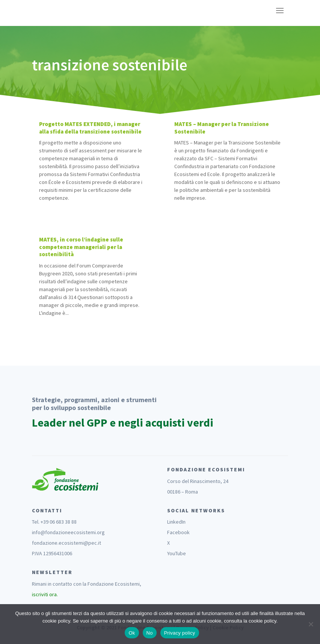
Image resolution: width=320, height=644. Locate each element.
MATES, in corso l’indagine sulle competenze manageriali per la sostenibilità (81, 247)
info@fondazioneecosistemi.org (68, 532)
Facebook (178, 532)
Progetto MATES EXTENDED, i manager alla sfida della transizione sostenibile (90, 128)
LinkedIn (176, 522)
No (150, 633)
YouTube (177, 553)
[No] (311, 624)
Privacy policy (180, 633)
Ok (132, 633)
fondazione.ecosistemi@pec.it (66, 543)
